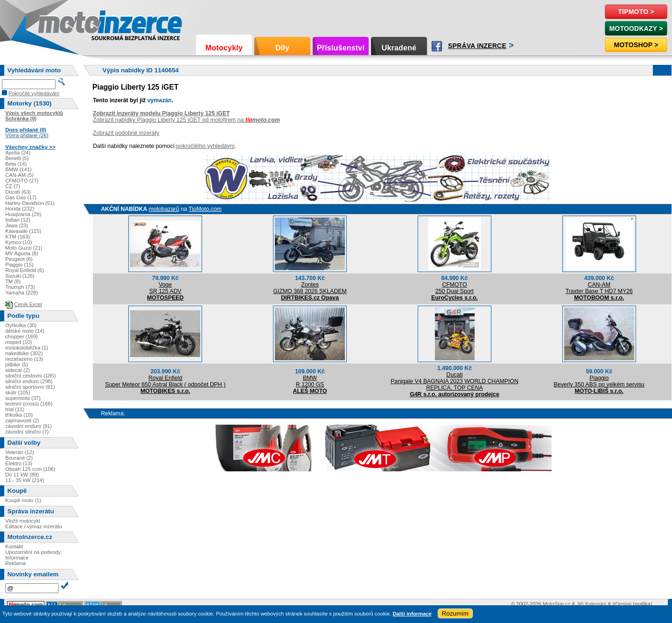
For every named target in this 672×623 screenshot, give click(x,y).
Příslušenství (341, 48)
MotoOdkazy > (636, 28)
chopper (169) (21, 336)
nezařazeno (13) (24, 359)
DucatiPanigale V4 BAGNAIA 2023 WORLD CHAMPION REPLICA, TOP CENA (455, 381)
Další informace (412, 614)
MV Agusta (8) (22, 253)
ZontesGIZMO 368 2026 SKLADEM (310, 288)
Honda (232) (20, 209)
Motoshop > (636, 45)
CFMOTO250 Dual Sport (455, 288)
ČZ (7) (13, 186)
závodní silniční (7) (27, 432)
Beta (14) (16, 164)
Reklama (15, 563)
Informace (17, 558)
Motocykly (224, 48)
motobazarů (164, 209)
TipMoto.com (205, 209)
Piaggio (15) (19, 265)
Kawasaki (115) (23, 231)
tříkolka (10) (19, 415)
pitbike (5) (17, 364)
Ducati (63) (18, 192)
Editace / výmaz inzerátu (34, 526)
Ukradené (399, 48)
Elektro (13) (19, 463)
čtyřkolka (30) (21, 325)
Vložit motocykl (23, 521)
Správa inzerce (477, 46)
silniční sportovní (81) (30, 387)
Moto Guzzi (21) (24, 248)
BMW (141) (18, 169)
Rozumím (455, 613)
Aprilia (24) (18, 153)
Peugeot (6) (19, 259)
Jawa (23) (17, 225)
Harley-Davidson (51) (30, 203)
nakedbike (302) (24, 353)
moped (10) (18, 342)
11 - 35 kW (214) (24, 480)
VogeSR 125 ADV (165, 288)
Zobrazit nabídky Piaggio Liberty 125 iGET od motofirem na (186, 120)
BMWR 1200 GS (310, 381)
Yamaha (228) (21, 293)
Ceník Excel (28, 304)
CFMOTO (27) (22, 181)
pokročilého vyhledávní (206, 146)
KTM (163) (17, 237)
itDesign (622, 604)
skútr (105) (17, 392)
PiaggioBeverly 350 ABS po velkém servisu (599, 381)
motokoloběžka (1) (27, 348)
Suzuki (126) (20, 276)
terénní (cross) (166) (29, 404)
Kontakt (14, 546)
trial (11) (15, 409)
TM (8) (13, 281)
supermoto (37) (23, 398)
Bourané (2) (19, 458)
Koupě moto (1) (23, 500)
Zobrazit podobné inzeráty (126, 133)
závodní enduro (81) (28, 426)
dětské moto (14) (25, 331)
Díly (282, 48)
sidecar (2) (17, 370)
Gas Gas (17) (21, 197)
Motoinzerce (58, 23)
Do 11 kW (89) (22, 475)
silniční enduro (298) (29, 381)
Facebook (437, 46)
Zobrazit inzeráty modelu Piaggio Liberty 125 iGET (161, 113)
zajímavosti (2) (22, 420)
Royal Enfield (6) (24, 270)
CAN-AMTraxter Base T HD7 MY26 (599, 288)
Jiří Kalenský (591, 604)
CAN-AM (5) (19, 175)
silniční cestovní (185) (30, 376)
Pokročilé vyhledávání (34, 93)
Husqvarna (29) (23, 214)
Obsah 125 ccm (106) (30, 469)
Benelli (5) (17, 158)
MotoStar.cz (556, 604)
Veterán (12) (20, 452)
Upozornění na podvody (33, 552)
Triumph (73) (20, 287)
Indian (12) (18, 220)
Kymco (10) (18, 242)
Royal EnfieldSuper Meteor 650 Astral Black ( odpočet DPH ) (165, 381)
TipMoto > (636, 12)
